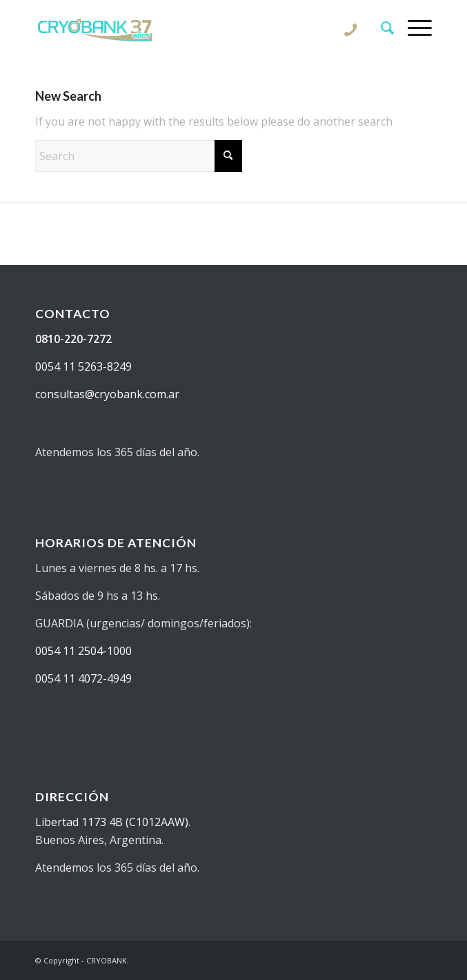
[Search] (380, 28)
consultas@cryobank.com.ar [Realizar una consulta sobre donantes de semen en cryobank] (107, 394)
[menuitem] (380, 28)
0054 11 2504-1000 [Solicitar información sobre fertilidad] (83, 651)
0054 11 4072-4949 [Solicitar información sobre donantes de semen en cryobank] (83, 678)
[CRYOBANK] (194, 28)
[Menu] (413, 28)
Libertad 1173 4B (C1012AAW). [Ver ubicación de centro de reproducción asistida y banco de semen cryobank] (113, 822)
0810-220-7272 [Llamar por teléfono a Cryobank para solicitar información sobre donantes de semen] (73, 339)
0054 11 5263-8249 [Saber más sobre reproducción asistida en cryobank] (83, 366)
